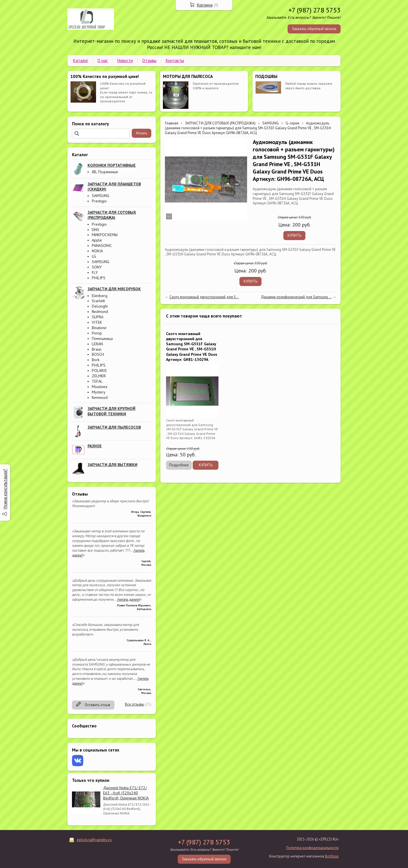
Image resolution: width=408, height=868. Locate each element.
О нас (103, 61)
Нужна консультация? (5, 489)
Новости (125, 61)
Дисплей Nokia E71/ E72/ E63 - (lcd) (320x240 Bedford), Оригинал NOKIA (126, 793)
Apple (97, 240)
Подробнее (179, 465)
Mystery (99, 392)
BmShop (332, 856)
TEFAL (97, 381)
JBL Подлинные (105, 172)
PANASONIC (102, 245)
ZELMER (99, 376)
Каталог (81, 61)
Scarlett (98, 301)
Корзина (205, 5)
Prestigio (99, 201)
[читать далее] (128, 599)
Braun (97, 349)
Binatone (99, 328)
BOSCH (98, 354)
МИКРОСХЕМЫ (105, 235)
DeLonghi (100, 306)
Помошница (102, 338)
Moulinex (100, 387)
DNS (95, 230)
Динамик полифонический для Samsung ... (296, 297)
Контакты (175, 61)
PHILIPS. (99, 365)
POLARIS (99, 371)
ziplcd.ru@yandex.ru (94, 840)
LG (94, 256)
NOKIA (97, 251)
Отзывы (149, 61)
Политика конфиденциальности (312, 848)
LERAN (97, 344)
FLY (95, 272)
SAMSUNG (101, 196)
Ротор (97, 333)
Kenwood (100, 397)
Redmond (100, 312)
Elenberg (100, 296)
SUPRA (98, 317)
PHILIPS (99, 278)
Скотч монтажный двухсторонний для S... (204, 297)
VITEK (97, 322)
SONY (97, 267)
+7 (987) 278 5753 (314, 10)
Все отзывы (135, 704)
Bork (96, 360)
